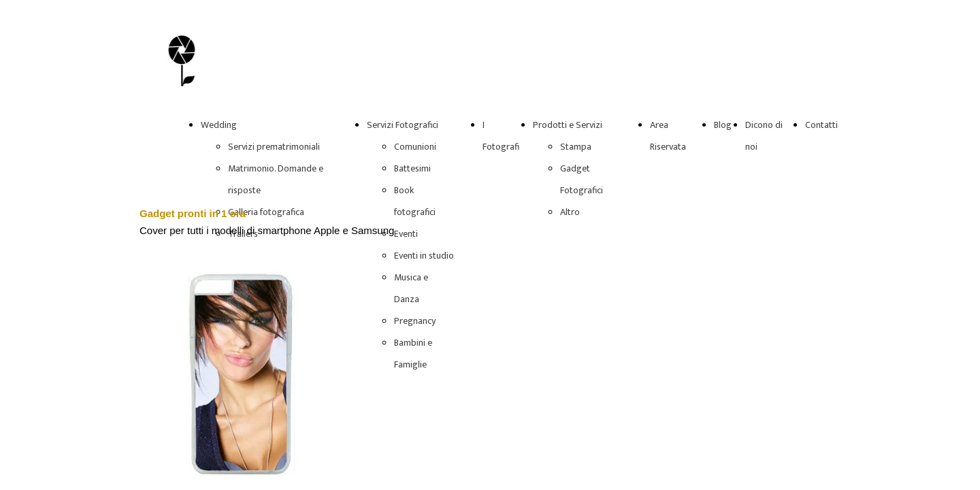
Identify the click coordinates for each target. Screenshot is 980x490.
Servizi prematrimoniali (274, 147)
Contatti (821, 125)
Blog (723, 125)
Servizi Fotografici (403, 125)
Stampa (576, 147)
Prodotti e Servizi (568, 125)
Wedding (219, 125)
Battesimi (412, 168)
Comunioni (415, 147)
